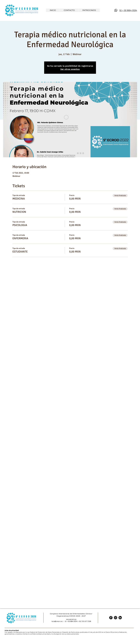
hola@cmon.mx (57, 621)
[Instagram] (116, 618)
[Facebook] (111, 618)
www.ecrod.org (71, 619)
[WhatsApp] (116, 10)
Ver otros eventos (70, 69)
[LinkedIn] (120, 618)
